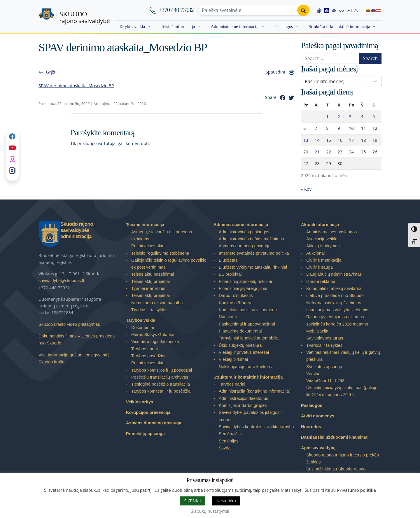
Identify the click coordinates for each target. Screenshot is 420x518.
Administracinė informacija (235, 26)
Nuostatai (228, 317)
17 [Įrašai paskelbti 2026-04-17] (351, 140)
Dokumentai (143, 328)
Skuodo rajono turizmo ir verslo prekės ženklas (343, 459)
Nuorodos (311, 427)
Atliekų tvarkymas (323, 246)
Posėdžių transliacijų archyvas (160, 377)
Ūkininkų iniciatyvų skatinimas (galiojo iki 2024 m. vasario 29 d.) (342, 391)
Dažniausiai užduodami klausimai (335, 437)
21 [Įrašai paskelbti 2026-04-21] (317, 152)
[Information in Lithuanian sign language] (319, 10)
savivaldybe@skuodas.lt (61, 281)
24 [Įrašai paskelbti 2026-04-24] (351, 152)
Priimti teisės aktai (148, 246)
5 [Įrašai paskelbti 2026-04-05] (374, 116)
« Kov (306, 189)
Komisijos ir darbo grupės (243, 405)
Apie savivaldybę (318, 448)
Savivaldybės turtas (325, 338)
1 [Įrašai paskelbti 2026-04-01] (327, 116)
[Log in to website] (356, 10)
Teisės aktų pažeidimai (153, 274)
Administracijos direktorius (243, 398)
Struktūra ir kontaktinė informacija (339, 26)
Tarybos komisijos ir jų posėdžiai (162, 370)
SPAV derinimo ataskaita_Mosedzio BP (76, 85)
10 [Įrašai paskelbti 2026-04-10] (351, 128)
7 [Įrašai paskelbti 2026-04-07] (316, 128)
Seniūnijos (229, 441)
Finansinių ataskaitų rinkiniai (245, 281)
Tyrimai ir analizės (148, 288)
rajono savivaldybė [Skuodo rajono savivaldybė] (84, 17)
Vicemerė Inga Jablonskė (155, 342)
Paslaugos (284, 26)
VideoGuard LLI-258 (325, 381)
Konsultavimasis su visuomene (248, 310)
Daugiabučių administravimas (334, 274)
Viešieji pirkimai (233, 359)
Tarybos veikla (132, 26)
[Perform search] (303, 10)
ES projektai (230, 274)
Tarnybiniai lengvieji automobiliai (249, 338)
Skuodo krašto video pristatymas (69, 324)
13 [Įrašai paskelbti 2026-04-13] (306, 140)
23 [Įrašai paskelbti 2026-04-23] (340, 152)
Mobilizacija (317, 331)
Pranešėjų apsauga (145, 434)
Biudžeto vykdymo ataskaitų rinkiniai (253, 267)
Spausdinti (276, 72)
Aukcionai (315, 253)
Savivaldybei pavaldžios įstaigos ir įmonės (251, 416)
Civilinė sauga (320, 267)
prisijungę (87, 143)
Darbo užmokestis (236, 295)
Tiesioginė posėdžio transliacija (161, 384)
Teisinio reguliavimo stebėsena (160, 253)
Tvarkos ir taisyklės (149, 310)
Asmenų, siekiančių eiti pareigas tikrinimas (162, 235)
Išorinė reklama (321, 281)
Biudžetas (228, 260)
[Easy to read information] (327, 10)
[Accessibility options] (342, 10)
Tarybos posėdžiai (148, 356)
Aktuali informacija (320, 225)
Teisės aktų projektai (150, 281)
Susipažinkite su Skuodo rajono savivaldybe (336, 473)
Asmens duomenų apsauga (154, 423)
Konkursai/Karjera (236, 303)
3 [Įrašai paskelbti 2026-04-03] (350, 116)
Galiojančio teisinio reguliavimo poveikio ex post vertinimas (169, 264)
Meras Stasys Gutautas (153, 335)
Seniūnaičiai (230, 434)
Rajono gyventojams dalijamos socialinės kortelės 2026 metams (337, 320)
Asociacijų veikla (322, 239)
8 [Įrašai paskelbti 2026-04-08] (327, 128)
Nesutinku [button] (226, 501)
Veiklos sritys (140, 402)
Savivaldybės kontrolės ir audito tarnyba (256, 427)
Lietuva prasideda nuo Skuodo (335, 295)
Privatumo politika (356, 490)
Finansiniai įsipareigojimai (243, 288)
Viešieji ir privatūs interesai (244, 352)
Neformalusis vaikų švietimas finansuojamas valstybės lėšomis (337, 306)
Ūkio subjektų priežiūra (240, 345)
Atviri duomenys (318, 416)
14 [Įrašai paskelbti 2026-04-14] (317, 140)
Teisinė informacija (178, 26)
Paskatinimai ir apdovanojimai (247, 324)
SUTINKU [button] (193, 501)
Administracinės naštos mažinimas (251, 239)
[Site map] (334, 10)
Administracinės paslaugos (244, 232)
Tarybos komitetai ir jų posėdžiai (161, 391)
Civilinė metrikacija (324, 260)
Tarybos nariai (145, 349)
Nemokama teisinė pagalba (157, 303)
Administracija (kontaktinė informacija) (255, 391)
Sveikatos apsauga (324, 367)
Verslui (313, 374)
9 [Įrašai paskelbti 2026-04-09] (339, 128)
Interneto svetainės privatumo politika (254, 253)
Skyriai (225, 448)
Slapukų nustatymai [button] (210, 511)
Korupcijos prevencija (148, 412)
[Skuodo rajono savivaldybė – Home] (47, 17)
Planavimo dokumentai (240, 331)
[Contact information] (349, 10)
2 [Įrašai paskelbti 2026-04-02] (339, 116)
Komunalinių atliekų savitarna (334, 288)
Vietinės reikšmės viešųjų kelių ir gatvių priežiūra (343, 356)
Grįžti (51, 72)
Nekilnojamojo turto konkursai (247, 367)
